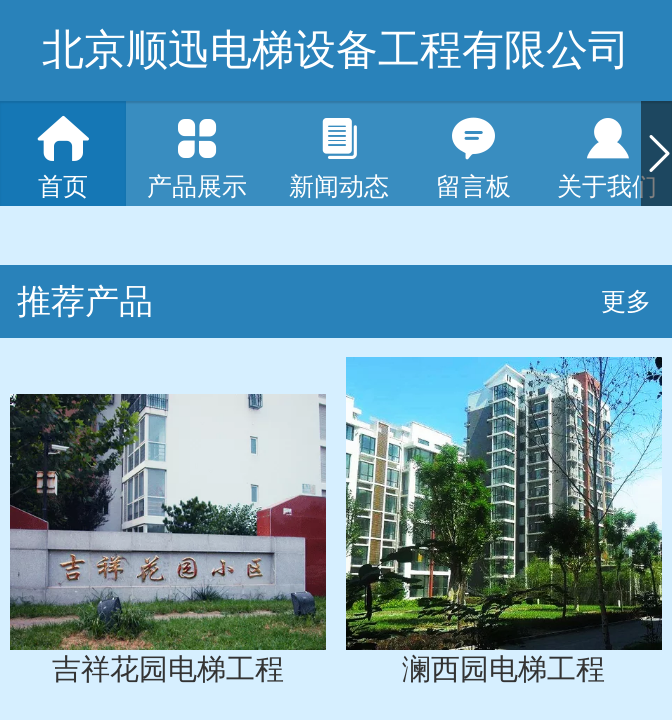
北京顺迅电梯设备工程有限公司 (336, 49)
